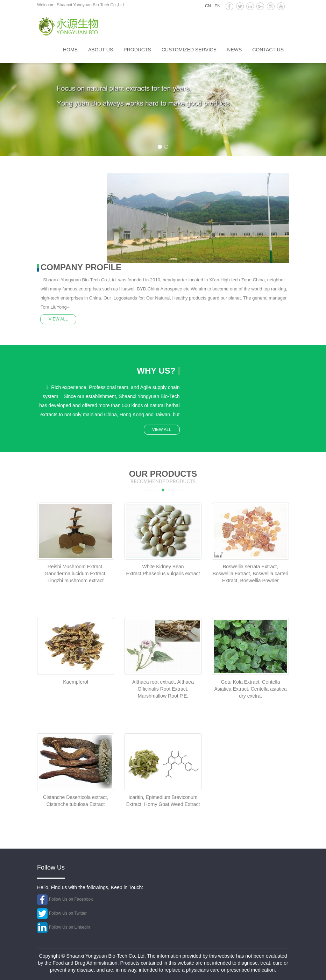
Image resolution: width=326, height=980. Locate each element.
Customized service (189, 50)
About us (101, 50)
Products (137, 50)
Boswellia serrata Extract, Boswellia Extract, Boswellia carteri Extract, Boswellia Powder (250, 574)
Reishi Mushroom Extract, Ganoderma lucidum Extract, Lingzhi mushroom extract (75, 574)
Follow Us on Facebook (71, 899)
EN (217, 6)
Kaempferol (76, 682)
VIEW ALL (59, 319)
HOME (70, 50)
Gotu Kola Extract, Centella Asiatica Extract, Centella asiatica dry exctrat (251, 689)
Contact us (268, 50)
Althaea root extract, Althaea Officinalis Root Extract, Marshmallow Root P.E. (163, 689)
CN (208, 6)
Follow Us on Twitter (68, 913)
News (234, 50)
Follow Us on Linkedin (69, 927)
